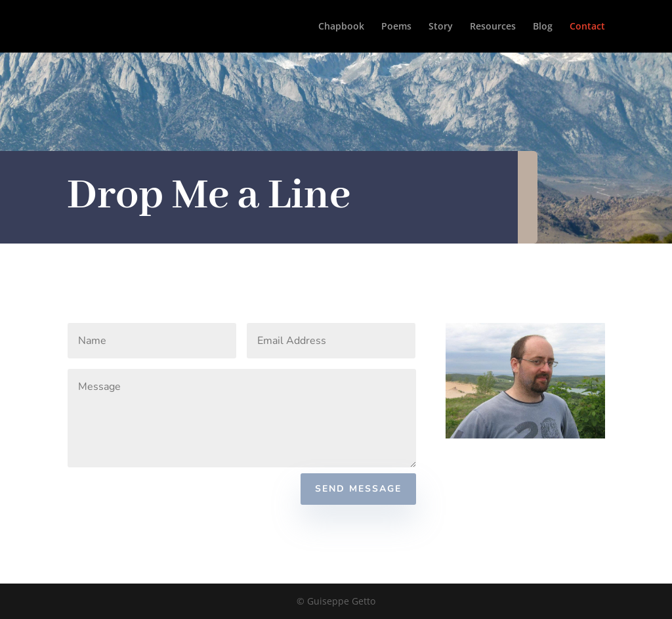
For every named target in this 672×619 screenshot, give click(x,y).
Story (441, 27)
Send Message (358, 489)
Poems (396, 27)
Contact (587, 27)
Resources (493, 27)
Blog (543, 27)
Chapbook (341, 27)
